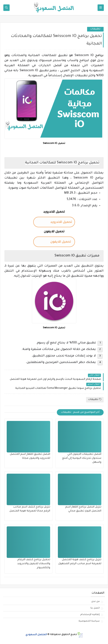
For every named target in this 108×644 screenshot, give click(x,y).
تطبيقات (95, 29)
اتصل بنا (95, 608)
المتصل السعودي (36, 635)
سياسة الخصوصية (89, 621)
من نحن (95, 602)
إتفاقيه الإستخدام (90, 615)
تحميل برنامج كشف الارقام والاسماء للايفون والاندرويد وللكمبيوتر (34, 564)
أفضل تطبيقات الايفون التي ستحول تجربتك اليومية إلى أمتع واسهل (82, 458)
